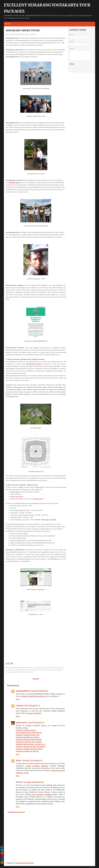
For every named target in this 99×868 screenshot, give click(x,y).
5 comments (32, 34)
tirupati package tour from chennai (29, 740)
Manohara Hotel (38, 499)
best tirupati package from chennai (29, 733)
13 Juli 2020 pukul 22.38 (36, 722)
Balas (18, 699)
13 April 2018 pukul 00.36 (39, 691)
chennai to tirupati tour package (33, 696)
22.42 (9, 34)
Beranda (8, 24)
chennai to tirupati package (26, 730)
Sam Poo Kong (15, 492)
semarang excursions (45, 668)
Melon (18, 760)
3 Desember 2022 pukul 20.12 (33, 782)
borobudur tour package (24, 668)
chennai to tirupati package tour (28, 735)
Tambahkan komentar (16, 812)
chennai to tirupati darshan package (29, 749)
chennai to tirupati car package (27, 751)
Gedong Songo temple (17, 496)
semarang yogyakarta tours (15, 672)
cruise (35, 668)
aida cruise (11, 668)
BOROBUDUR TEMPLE (34, 364)
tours (31, 672)
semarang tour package (54, 670)
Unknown (20, 705)
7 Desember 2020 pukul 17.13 (32, 760)
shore (27, 672)
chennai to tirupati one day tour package (31, 747)
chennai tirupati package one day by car (31, 744)
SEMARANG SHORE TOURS (23, 30)
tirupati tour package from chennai (29, 742)
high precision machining (42, 794)
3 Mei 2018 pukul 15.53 (32, 705)
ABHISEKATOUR (19, 34)
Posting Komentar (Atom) (24, 863)
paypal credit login (34, 713)
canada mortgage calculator (37, 766)
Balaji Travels (21, 722)
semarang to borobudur (38, 670)
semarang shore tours (21, 670)
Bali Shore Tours (14, 183)
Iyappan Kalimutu (23, 691)
